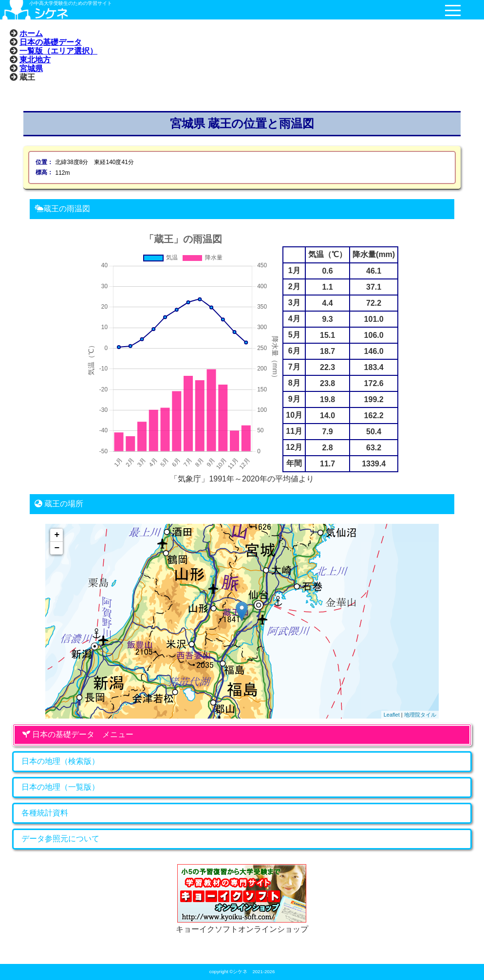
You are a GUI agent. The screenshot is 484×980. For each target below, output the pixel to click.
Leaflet (392, 715)
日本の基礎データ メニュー (78, 734)
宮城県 (31, 68)
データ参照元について (60, 839)
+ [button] (57, 535)
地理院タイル (420, 715)
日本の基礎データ (51, 42)
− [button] (57, 548)
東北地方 (35, 59)
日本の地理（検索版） (60, 761)
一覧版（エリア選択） (58, 51)
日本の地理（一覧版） (60, 787)
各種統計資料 (45, 813)
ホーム (31, 33)
